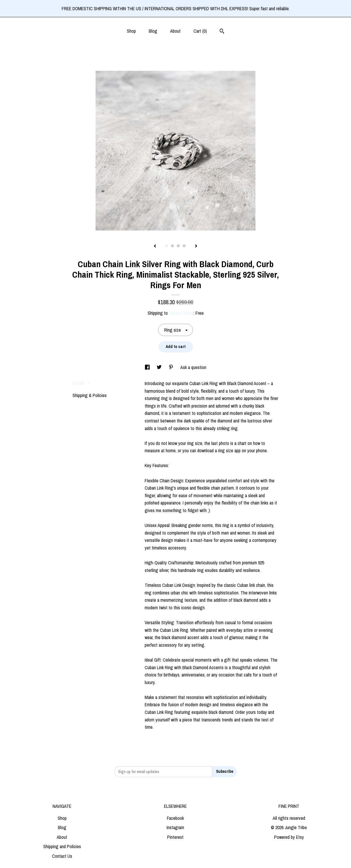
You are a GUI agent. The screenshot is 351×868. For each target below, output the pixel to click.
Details (81, 383)
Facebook (175, 818)
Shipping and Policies (62, 846)
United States (181, 313)
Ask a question (193, 367)
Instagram (175, 827)
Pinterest (175, 837)
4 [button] (184, 246)
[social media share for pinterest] (172, 367)
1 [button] (167, 246)
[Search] (222, 32)
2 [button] (172, 246)
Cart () (200, 31)
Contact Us (62, 856)
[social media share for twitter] (160, 367)
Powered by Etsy (289, 837)
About (175, 31)
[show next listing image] (196, 246)
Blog (153, 31)
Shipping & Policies (90, 395)
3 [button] (178, 246)
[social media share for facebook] (148, 367)
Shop (131, 31)
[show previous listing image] (155, 246)
